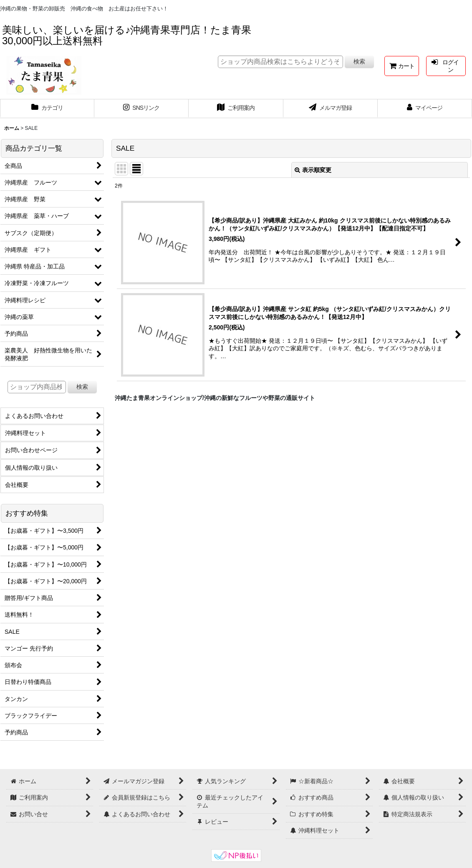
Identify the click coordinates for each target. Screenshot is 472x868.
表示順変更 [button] (313, 170)
